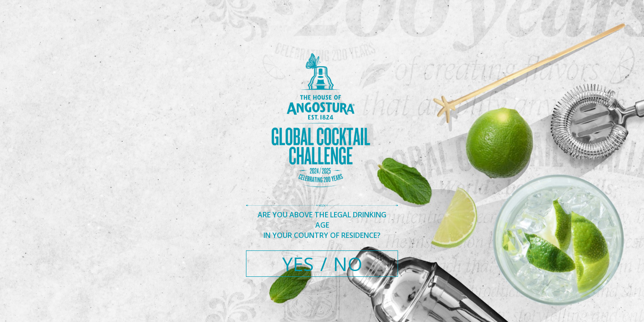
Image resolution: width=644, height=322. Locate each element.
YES (298, 264)
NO (348, 264)
